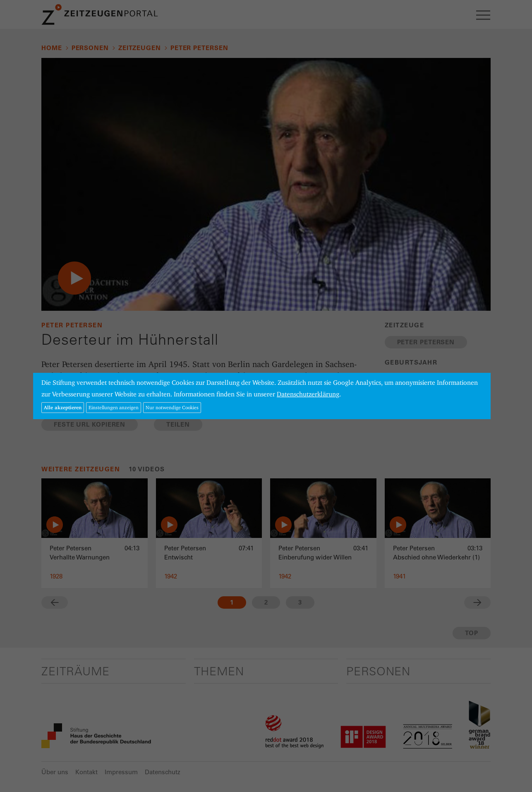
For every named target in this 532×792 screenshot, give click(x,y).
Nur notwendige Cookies (172, 407)
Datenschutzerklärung (308, 394)
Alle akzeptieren (63, 407)
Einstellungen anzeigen (114, 407)
